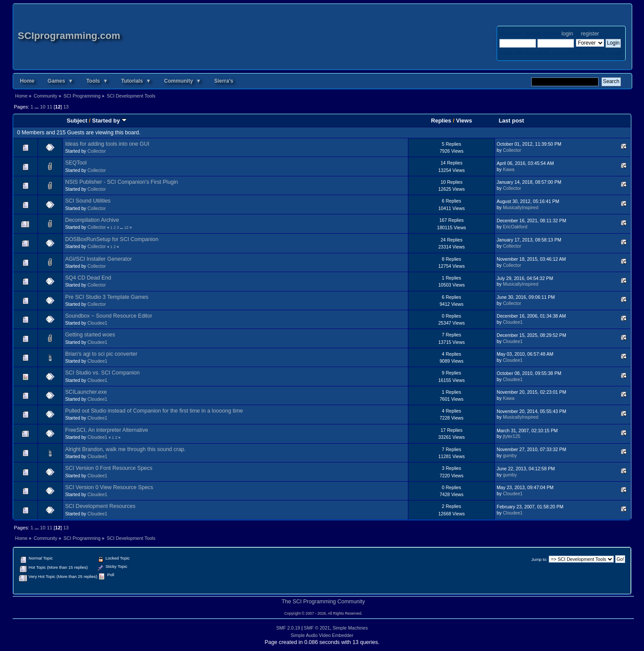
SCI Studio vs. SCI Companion (102, 373)
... (37, 107)
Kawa (509, 169)
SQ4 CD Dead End (88, 278)
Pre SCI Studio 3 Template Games (107, 297)
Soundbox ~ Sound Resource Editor (109, 316)
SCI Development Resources (100, 506)
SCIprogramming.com (69, 36)
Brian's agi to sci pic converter (101, 354)
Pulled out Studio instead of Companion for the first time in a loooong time (154, 411)
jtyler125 (512, 436)
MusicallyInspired (520, 207)
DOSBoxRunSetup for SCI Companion (112, 239)
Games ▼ (61, 81)
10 (43, 107)
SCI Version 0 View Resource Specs (109, 487)
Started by (109, 121)
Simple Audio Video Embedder (322, 635)
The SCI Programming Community (323, 602)
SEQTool (76, 163)
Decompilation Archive (92, 220)
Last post (512, 121)
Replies (441, 121)
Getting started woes (90, 335)
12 (126, 227)
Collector (97, 151)
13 (66, 107)
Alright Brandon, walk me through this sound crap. (125, 449)
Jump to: (539, 559)
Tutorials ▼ (136, 81)
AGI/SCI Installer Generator (98, 259)
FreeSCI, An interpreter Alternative (107, 430)
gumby (510, 455)
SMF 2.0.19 (288, 628)
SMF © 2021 (317, 628)
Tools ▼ (97, 81)
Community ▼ (183, 81)
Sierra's (224, 81)
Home (27, 81)
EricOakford (515, 227)
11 (49, 107)
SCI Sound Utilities (88, 201)
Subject (77, 121)
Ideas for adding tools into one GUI (107, 144)
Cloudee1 (97, 323)
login (567, 34)
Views (464, 121)
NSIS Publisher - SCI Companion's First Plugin (122, 182)
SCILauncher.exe (86, 392)
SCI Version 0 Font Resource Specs (109, 468)
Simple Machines (350, 628)
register (590, 34)
